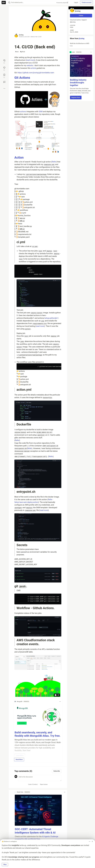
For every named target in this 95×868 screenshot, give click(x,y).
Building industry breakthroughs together (78, 83)
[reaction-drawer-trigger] (4, 61)
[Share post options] (4, 88)
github (23, 52)
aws (17, 52)
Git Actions (22, 78)
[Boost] (4, 82)
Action (19, 158)
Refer (54, 162)
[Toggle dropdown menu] (60, 702)
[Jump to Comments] (4, 69)
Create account (86, 2)
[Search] (9, 3)
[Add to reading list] (4, 76)
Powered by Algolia (62, 3)
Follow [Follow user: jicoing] (81, 16)
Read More (19, 759)
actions (23, 112)
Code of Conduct (33, 784)
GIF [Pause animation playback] (57, 695)
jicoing (21, 35)
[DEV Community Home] (4, 3)
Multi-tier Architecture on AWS (81, 45)
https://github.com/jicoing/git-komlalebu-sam (36, 73)
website (30, 65)
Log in (76, 2)
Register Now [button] (76, 97)
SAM (41, 112)
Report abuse (44, 784)
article (33, 68)
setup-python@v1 (52, 318)
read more (30, 60)
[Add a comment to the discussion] (40, 778)
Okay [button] (5, 864)
